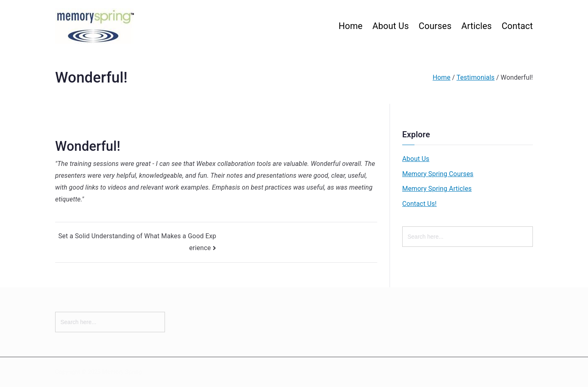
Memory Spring (122, 372)
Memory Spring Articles (437, 189)
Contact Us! (419, 204)
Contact (517, 26)
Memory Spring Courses (438, 174)
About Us (391, 26)
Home (351, 26)
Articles (477, 26)
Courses (435, 26)
